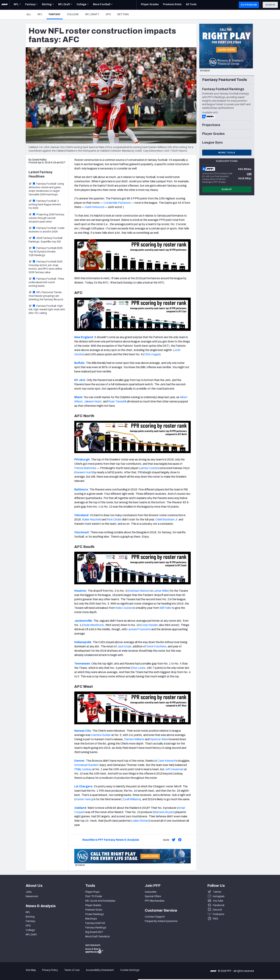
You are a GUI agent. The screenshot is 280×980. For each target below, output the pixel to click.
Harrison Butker (101, 735)
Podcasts (219, 914)
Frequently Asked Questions (161, 921)
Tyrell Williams (131, 799)
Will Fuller (165, 608)
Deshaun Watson (139, 591)
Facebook (219, 905)
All (29, 14)
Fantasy (56, 14)
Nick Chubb (114, 519)
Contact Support (155, 917)
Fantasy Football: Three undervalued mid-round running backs (46, 282)
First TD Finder (94, 896)
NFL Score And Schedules (100, 901)
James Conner (149, 468)
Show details (55, 973)
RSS (216, 919)
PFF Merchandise (155, 901)
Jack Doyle (124, 646)
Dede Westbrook (93, 625)
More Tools (227, 153)
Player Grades (93, 905)
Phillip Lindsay (83, 769)
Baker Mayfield (92, 519)
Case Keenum (166, 761)
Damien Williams (134, 739)
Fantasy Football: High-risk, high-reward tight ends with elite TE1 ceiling (47, 309)
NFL (40, 14)
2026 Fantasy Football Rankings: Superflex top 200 (45, 240)
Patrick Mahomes (85, 468)
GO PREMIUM (249, 5)
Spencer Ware (159, 739)
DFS (108, 14)
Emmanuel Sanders (86, 765)
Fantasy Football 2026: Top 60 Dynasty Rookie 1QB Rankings (46, 252)
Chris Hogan (152, 354)
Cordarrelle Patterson (117, 203)
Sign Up (227, 189)
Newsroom (32, 896)
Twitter (217, 892)
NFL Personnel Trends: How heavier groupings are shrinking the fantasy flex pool (46, 296)
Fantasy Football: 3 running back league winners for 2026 (45, 205)
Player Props (92, 892)
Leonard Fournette (139, 629)
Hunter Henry (84, 799)
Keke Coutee (124, 608)
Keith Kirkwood (95, 207)
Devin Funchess (156, 646)
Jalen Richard (141, 821)
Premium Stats (94, 910)
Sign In (270, 5)
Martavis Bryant (164, 812)
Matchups (91, 919)
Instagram (219, 896)
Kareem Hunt (84, 472)
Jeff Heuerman (174, 769)
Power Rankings (95, 914)
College (73, 14)
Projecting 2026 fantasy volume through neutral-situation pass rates (46, 218)
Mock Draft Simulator (98, 937)
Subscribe (151, 892)
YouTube (218, 901)
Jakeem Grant (93, 401)
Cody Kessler (149, 625)
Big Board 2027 (94, 932)
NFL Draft (92, 14)
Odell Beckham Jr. (167, 519)
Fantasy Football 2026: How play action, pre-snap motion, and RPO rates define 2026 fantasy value (46, 267)
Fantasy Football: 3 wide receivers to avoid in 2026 (47, 230)
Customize (250, 959)
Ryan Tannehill (117, 401)
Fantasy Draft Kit (95, 923)
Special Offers (153, 896)
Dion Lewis (139, 668)
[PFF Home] (5, 5)
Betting (123, 14)
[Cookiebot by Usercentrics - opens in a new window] (23, 973)
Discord (217, 910)
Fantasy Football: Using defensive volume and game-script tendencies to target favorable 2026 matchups (46, 189)
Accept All (250, 948)
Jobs (29, 892)
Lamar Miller (161, 591)
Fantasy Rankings (96, 928)
